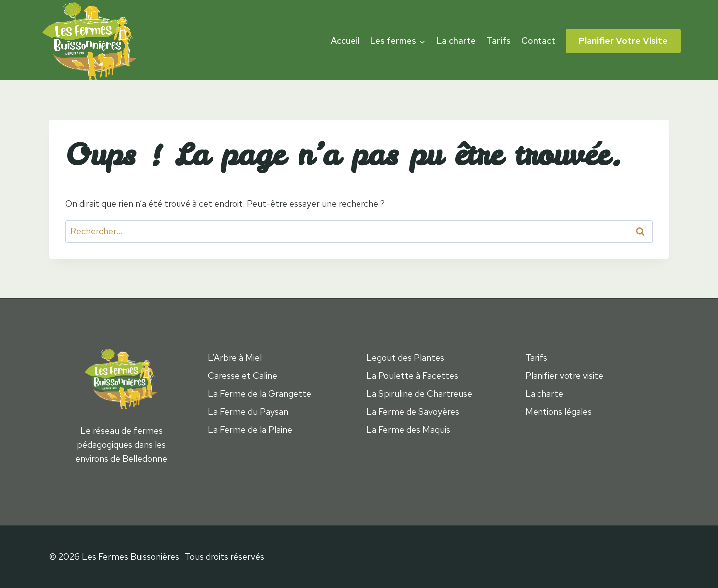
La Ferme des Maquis (408, 429)
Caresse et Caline (243, 375)
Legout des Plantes (405, 358)
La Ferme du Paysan (248, 411)
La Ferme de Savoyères (413, 411)
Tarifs (499, 41)
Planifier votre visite (623, 41)
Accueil (345, 41)
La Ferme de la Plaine (250, 429)
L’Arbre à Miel (235, 358)
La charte (456, 41)
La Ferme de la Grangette (260, 393)
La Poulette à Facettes (412, 375)
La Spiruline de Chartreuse (419, 393)
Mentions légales (558, 411)
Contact (538, 41)
